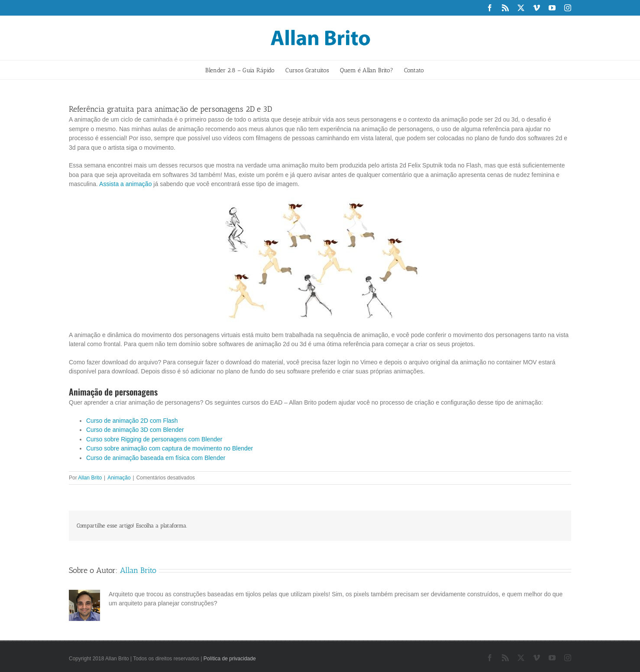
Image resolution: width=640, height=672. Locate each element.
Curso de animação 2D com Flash (132, 421)
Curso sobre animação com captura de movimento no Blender (170, 448)
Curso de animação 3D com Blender (135, 430)
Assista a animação (125, 184)
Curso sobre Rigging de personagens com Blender (154, 439)
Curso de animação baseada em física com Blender (156, 458)
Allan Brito (90, 478)
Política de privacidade (230, 659)
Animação (119, 478)
